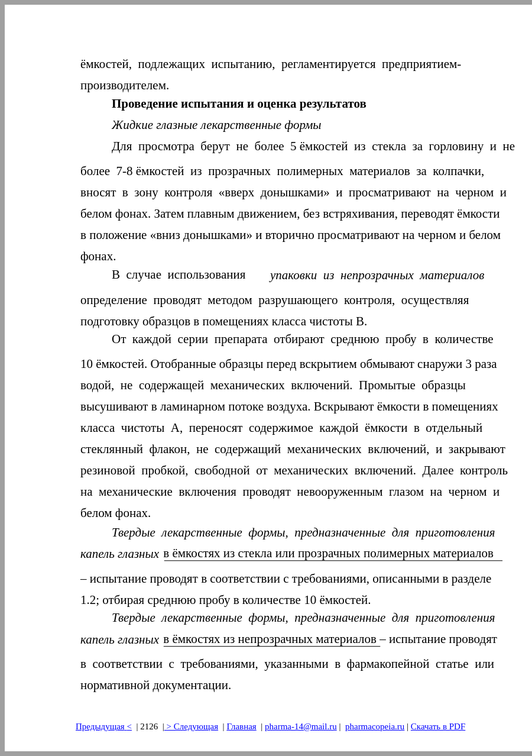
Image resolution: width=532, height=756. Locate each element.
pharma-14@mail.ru (301, 726)
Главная (241, 726)
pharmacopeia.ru (375, 726)
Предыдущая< (104, 726)
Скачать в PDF (438, 726)
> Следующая (191, 726)
